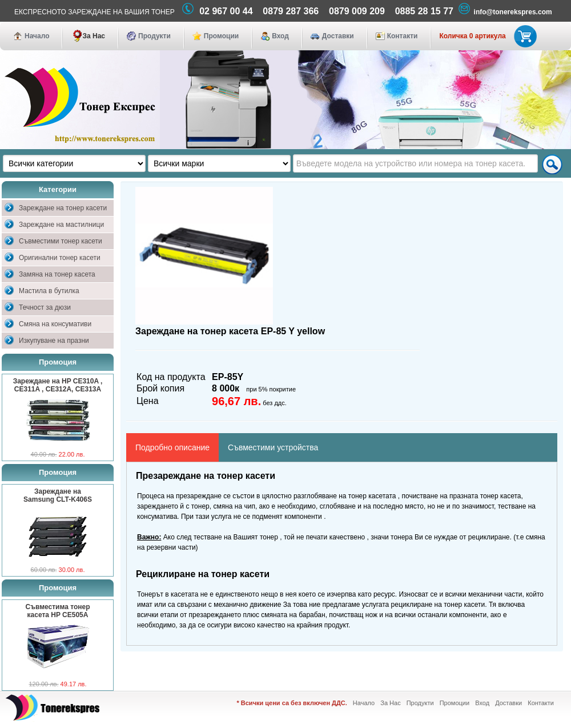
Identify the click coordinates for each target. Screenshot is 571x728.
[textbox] (415, 163)
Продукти (154, 36)
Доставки (338, 36)
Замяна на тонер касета (57, 274)
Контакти (403, 36)
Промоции (221, 36)
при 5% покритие (271, 389)
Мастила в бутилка (49, 291)
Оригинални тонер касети (60, 258)
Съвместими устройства (273, 447)
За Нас (94, 36)
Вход (280, 36)
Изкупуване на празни (54, 341)
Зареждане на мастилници (61, 225)
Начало (37, 36)
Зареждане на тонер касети (63, 208)
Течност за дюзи (45, 307)
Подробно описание (172, 447)
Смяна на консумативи (55, 324)
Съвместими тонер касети (61, 241)
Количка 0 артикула (486, 36)
